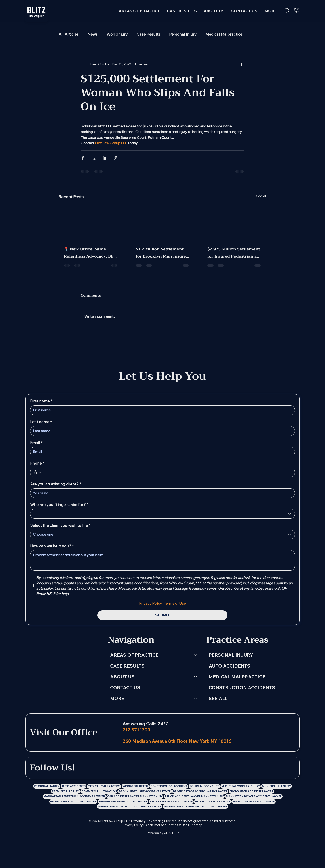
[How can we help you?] (162, 560)
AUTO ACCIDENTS (229, 666)
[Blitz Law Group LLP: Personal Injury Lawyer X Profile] (161, 768)
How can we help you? (52, 546)
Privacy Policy (133, 825)
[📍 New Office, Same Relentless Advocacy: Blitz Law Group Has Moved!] (91, 222)
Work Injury (117, 34)
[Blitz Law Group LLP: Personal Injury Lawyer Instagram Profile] (150, 768)
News (93, 34)
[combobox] (162, 514)
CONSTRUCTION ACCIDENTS (242, 687)
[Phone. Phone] (167, 472)
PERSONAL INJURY (231, 655)
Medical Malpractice (224, 34)
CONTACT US (125, 687)
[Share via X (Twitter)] (94, 158)
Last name (41, 422)
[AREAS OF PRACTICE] (196, 655)
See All (261, 196)
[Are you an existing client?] (161, 493)
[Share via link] (115, 158)
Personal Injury (183, 34)
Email (36, 443)
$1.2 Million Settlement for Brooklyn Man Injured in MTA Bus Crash (162, 253)
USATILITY (172, 833)
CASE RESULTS (127, 666)
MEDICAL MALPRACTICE (237, 677)
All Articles (69, 34)
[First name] (161, 410)
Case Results (148, 34)
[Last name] (161, 431)
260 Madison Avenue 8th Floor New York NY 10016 (177, 741)
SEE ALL (218, 698)
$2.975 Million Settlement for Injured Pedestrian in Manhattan (234, 253)
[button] (271, 11)
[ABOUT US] (196, 677)
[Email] (161, 452)
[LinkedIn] (127, 768)
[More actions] (242, 64)
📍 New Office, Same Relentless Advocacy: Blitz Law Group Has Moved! (90, 253)
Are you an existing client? (56, 484)
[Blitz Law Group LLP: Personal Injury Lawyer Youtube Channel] (172, 768)
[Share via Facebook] (83, 158)
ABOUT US (122, 677)
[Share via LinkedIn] (104, 158)
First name (41, 401)
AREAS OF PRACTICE (134, 655)
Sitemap (196, 825)
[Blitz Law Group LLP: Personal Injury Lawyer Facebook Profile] (138, 768)
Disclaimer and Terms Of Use (166, 825)
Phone (37, 463)
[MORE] (196, 698)
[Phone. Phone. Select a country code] (37, 472)
